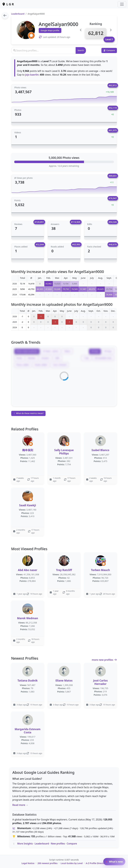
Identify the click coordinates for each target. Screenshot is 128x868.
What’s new (114, 862)
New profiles (58, 844)
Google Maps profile (50, 30)
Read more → (20, 805)
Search (81, 50)
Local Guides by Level (72, 863)
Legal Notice (28, 863)
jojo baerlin (32, 75)
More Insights (25, 844)
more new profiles (104, 660)
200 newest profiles (48, 863)
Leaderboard (18, 14)
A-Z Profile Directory (96, 863)
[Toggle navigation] (122, 4)
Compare (72, 844)
